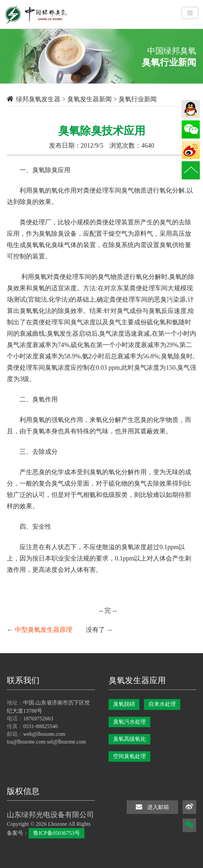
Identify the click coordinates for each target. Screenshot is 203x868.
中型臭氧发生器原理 (44, 630)
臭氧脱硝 (124, 704)
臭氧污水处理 (129, 722)
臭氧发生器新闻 (89, 99)
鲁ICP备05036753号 (57, 833)
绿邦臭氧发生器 (38, 99)
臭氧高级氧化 (129, 739)
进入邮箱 (152, 807)
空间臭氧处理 (129, 756)
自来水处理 (162, 704)
